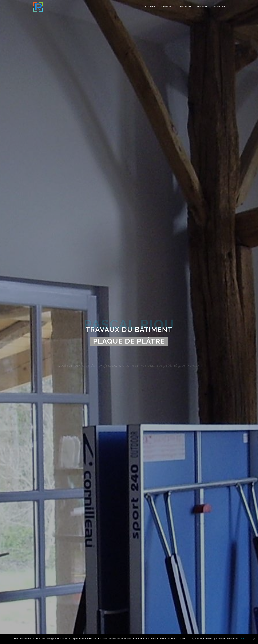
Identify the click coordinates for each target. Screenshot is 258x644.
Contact (168, 6)
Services (186, 6)
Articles (219, 6)
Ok (243, 639)
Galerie (202, 6)
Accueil (150, 6)
